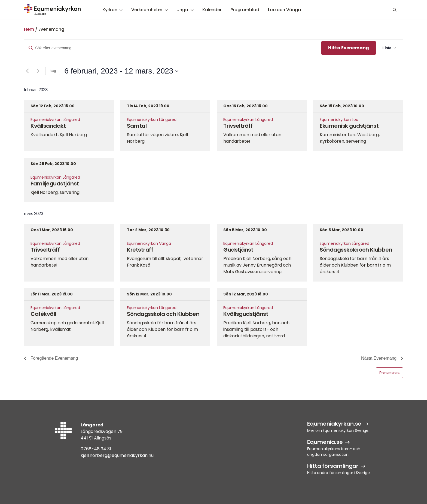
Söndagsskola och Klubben (356, 250)
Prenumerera (389, 373)
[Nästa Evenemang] (38, 71)
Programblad (245, 10)
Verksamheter (147, 10)
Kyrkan (110, 10)
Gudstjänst (238, 250)
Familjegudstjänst (55, 184)
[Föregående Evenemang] (27, 71)
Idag (53, 71)
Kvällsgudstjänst (246, 314)
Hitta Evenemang (349, 48)
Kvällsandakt (48, 126)
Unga (182, 10)
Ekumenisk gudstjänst (349, 126)
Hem (29, 29)
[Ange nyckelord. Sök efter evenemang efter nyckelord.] (173, 48)
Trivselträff (238, 126)
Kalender (212, 10)
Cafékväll (43, 314)
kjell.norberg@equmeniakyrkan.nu (117, 455)
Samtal (137, 126)
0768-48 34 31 (96, 449)
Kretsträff (140, 250)
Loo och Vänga (284, 10)
